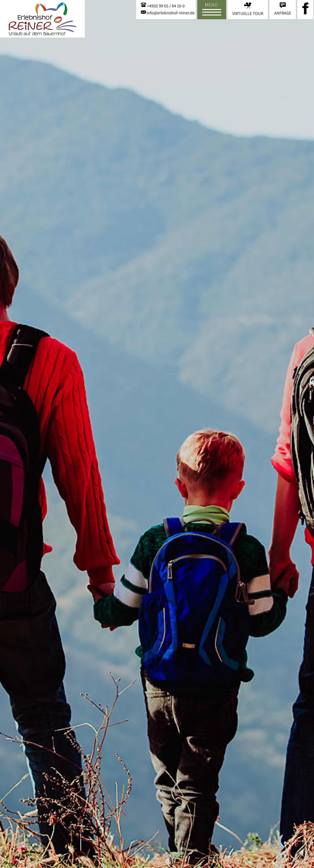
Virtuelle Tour (248, 13)
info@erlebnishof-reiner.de (171, 13)
